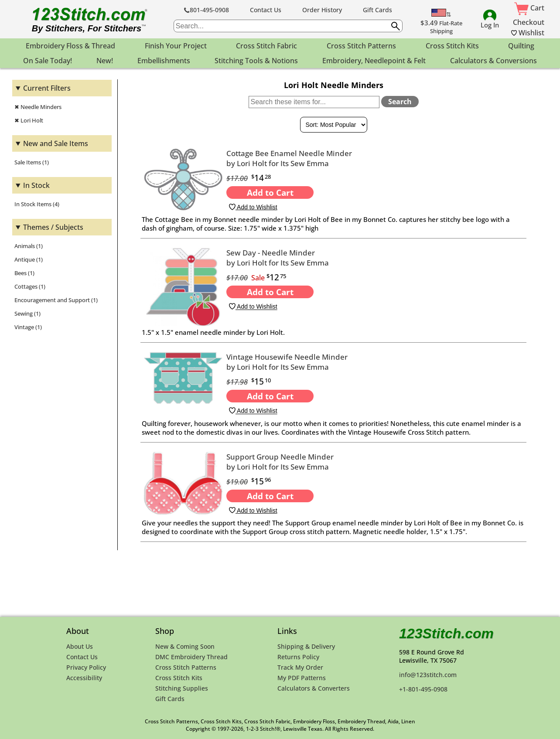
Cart (529, 8)
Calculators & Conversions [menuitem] (493, 61)
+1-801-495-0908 (423, 689)
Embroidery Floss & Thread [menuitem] (70, 46)
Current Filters (47, 88)
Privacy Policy (86, 667)
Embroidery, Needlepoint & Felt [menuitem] (374, 61)
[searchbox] (288, 26)
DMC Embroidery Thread (191, 657)
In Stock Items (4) (37, 204)
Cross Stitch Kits (179, 678)
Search (400, 102)
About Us (80, 646)
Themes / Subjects (53, 227)
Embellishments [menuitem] (164, 61)
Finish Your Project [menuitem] (176, 46)
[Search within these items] (314, 102)
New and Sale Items (56, 143)
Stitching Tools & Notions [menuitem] (256, 61)
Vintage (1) (28, 327)
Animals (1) (29, 246)
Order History (322, 10)
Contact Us (266, 10)
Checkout (529, 22)
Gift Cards (377, 10)
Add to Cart (270, 192)
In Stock (36, 185)
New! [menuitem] (105, 61)
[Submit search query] (396, 26)
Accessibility (84, 678)
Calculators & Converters (314, 688)
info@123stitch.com (428, 675)
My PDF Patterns (302, 678)
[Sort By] (334, 125)
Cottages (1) (30, 286)
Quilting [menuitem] (521, 46)
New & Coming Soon (185, 646)
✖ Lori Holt (29, 120)
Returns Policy (298, 657)
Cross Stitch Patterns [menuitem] (361, 46)
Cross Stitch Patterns (186, 667)
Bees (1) (24, 273)
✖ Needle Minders (38, 107)
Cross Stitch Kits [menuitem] (452, 46)
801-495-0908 (207, 10)
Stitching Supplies (182, 688)
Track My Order (300, 667)
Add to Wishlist (253, 207)
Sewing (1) (27, 313)
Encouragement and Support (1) (56, 300)
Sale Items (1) (32, 162)
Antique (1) (29, 259)
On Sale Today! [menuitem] (48, 61)
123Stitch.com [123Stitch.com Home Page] (446, 633)
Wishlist (528, 33)
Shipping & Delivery (306, 646)
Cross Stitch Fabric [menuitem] (266, 46)
